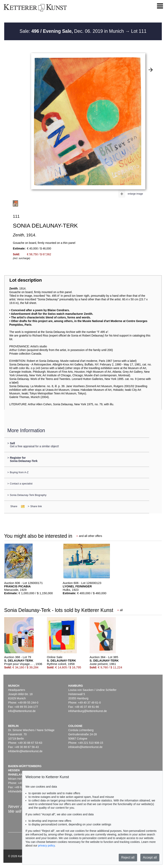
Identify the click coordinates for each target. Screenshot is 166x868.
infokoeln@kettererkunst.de (85, 747)
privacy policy (46, 845)
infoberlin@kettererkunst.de (25, 751)
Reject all (128, 857)
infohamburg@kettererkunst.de (87, 711)
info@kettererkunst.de (22, 711)
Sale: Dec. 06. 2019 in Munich (72, 31)
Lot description (26, 280)
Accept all (150, 857)
